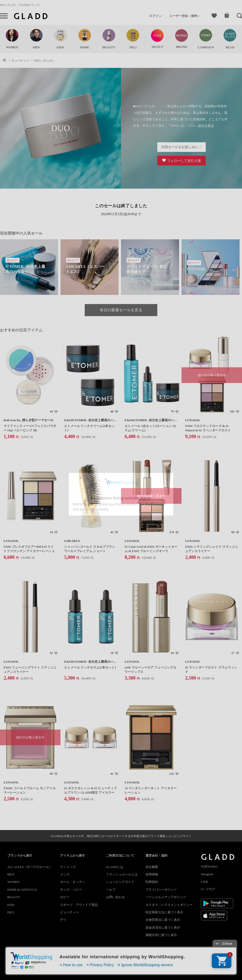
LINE (204, 882)
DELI (11, 912)
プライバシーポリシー (161, 890)
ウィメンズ (68, 867)
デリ (63, 920)
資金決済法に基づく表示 (163, 927)
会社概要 (152, 867)
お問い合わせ (115, 897)
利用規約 (152, 882)
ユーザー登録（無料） (185, 16)
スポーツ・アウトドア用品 (79, 905)
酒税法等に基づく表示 (161, 935)
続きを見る (206, 125)
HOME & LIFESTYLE (22, 890)
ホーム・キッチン (73, 882)
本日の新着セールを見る (121, 310)
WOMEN (13, 882)
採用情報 (152, 874)
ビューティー (69, 912)
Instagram (207, 874)
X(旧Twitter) (209, 866)
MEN (11, 874)
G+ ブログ (208, 889)
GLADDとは (115, 867)
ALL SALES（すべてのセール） (30, 867)
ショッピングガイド (120, 882)
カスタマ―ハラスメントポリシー (169, 905)
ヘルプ (111, 890)
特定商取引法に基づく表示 (164, 912)
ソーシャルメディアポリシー (166, 897)
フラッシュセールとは (122, 874)
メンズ (65, 874)
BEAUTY (14, 897)
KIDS (11, 905)
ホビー (65, 897)
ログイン (156, 16)
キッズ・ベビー (71, 890)
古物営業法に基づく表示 (163, 920)
